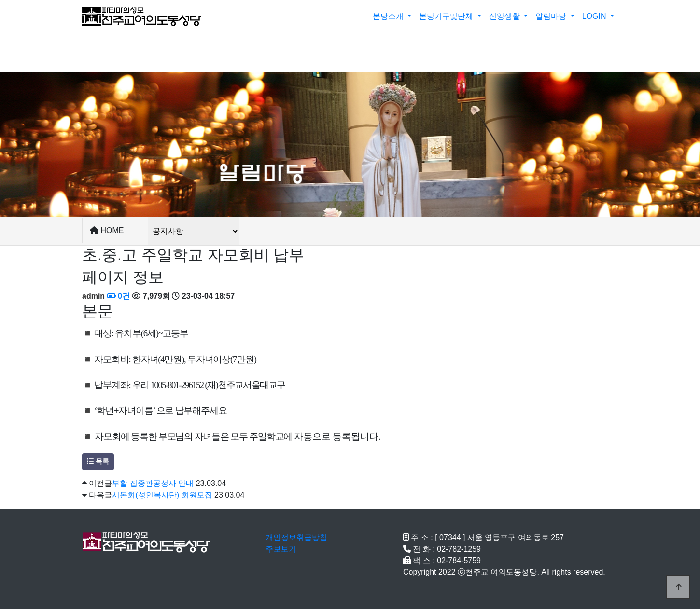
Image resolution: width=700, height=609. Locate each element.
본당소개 (389, 16)
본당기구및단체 (447, 16)
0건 (119, 296)
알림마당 (552, 16)
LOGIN (595, 16)
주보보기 (281, 549)
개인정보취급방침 (296, 537)
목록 (98, 462)
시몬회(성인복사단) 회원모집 (162, 495)
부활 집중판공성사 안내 (153, 483)
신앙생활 (505, 16)
